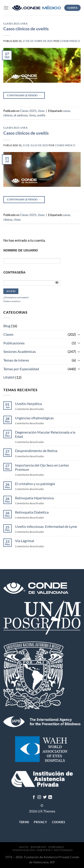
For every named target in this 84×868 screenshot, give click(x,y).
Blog (7, 326)
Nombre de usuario (21, 250)
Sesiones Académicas (20, 351)
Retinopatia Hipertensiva (34, 498)
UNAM (9, 377)
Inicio (24, 847)
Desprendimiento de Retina (36, 451)
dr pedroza (21, 115)
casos (67, 111)
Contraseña (14, 272)
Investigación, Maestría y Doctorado (43, 850)
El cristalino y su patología (35, 484)
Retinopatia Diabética (32, 512)
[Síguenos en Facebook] (34, 797)
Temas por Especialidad (21, 369)
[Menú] (6, 8)
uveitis (41, 115)
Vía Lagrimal (25, 541)
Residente (39, 847)
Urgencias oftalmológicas (34, 418)
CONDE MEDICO (70, 41)
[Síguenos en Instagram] (39, 797)
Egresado (56, 847)
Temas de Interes (16, 360)
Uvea (24, 24)
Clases (8, 334)
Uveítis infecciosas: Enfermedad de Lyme (46, 526)
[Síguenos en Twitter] (45, 797)
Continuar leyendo (24, 95)
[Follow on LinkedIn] (50, 797)
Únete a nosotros (12, 301)
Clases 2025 (11, 24)
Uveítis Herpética (28, 404)
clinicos (8, 115)
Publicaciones (14, 343)
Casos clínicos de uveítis (26, 29)
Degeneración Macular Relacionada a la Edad (45, 434)
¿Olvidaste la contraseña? (16, 297)
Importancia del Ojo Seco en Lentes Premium (42, 467)
